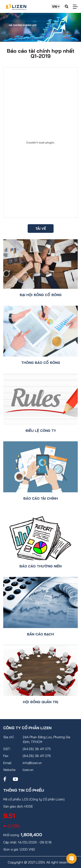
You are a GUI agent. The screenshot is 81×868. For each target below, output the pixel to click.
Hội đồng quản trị (40, 702)
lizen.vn (28, 770)
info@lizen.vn (32, 763)
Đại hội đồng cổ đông (40, 295)
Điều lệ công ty (41, 431)
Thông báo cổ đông (41, 363)
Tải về (41, 229)
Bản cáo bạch (40, 634)
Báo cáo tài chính (41, 498)
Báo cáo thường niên (40, 566)
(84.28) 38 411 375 (37, 749)
